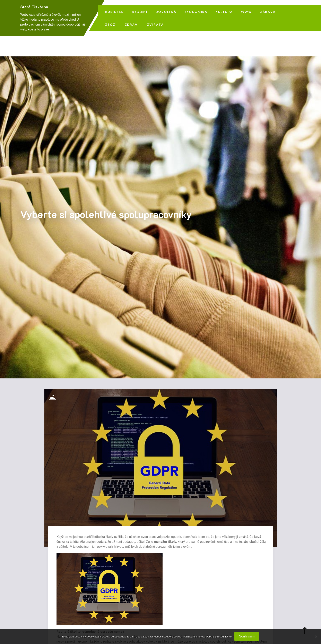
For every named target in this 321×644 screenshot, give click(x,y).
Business (114, 12)
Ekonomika (196, 12)
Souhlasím (247, 636)
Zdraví (132, 25)
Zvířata (155, 25)
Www (246, 12)
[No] (316, 636)
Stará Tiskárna (34, 7)
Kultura (224, 12)
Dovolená (166, 12)
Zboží (111, 25)
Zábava (268, 12)
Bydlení (140, 12)
